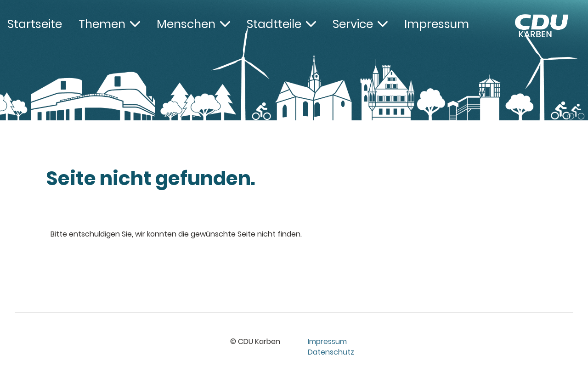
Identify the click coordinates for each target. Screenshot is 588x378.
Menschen (193, 24)
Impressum (437, 24)
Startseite (35, 24)
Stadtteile (281, 24)
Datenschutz (331, 352)
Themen (109, 24)
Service (360, 24)
